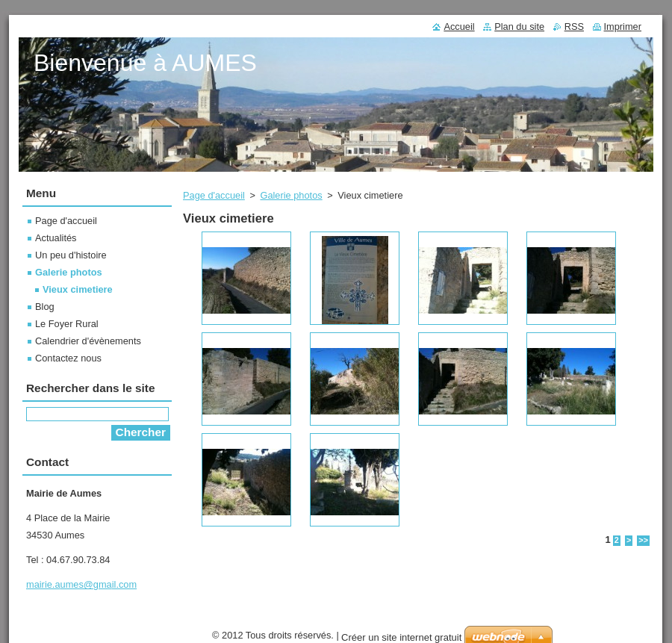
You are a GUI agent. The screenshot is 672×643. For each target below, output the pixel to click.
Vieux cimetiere (78, 289)
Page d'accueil (214, 195)
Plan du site (519, 27)
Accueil (459, 27)
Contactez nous (68, 358)
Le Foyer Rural (67, 324)
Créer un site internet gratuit (401, 637)
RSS (574, 27)
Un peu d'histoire (71, 255)
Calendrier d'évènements (88, 341)
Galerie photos (291, 195)
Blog (45, 307)
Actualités (56, 238)
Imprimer (623, 27)
